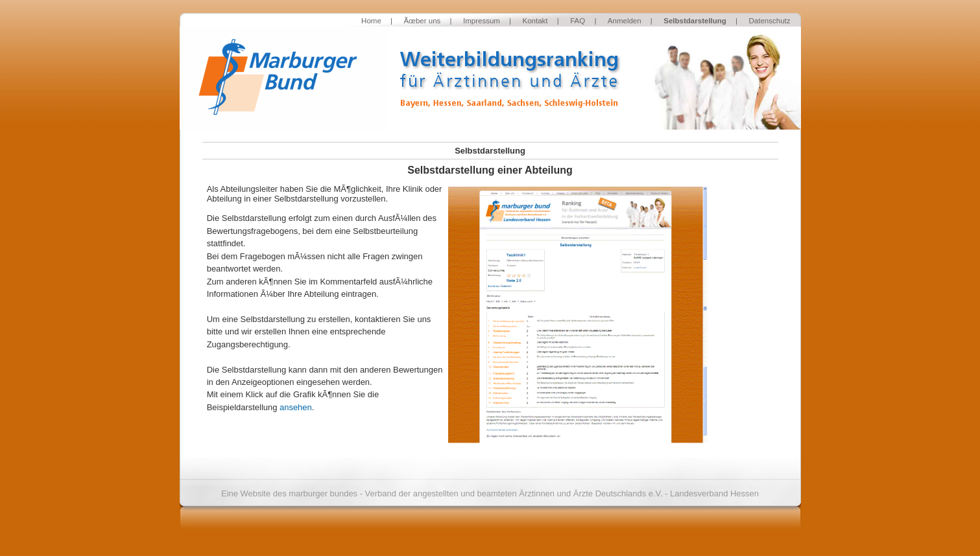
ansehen (296, 407)
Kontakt (535, 21)
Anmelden (625, 21)
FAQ (578, 21)
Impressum (482, 21)
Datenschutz (769, 21)
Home (371, 21)
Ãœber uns (422, 21)
